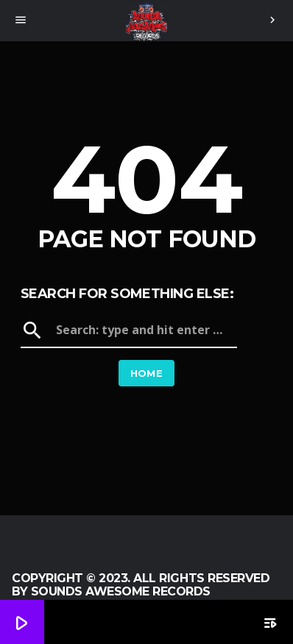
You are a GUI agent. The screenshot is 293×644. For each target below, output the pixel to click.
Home (147, 373)
